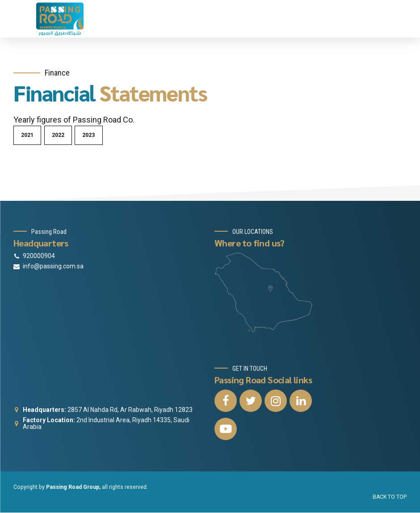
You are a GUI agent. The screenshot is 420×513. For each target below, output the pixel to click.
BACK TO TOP (390, 497)
